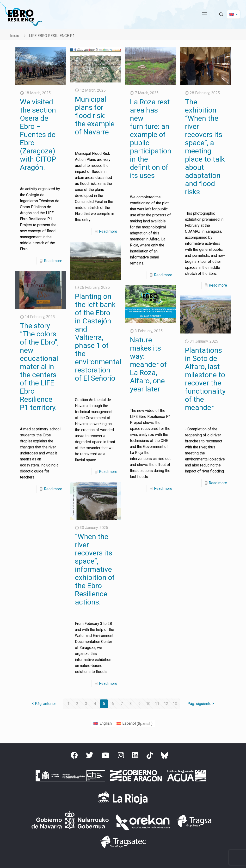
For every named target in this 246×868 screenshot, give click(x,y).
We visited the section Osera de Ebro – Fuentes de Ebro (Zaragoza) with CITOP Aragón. (38, 135)
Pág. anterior (43, 704)
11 (157, 704)
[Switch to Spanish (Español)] (135, 724)
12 (166, 704)
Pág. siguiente (201, 704)
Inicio (15, 36)
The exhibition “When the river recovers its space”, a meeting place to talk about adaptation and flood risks (205, 147)
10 (148, 704)
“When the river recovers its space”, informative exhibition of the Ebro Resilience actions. (95, 569)
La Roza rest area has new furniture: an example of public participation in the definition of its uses (151, 139)
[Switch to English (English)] (102, 724)
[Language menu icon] (233, 14)
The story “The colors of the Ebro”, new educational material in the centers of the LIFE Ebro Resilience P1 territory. (39, 367)
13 (175, 704)
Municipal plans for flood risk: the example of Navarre (95, 116)
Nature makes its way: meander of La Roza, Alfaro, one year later (148, 364)
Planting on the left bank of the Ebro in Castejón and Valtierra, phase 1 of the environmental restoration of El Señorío (98, 337)
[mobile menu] (204, 14)
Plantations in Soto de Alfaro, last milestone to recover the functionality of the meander (205, 379)
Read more (53, 261)
